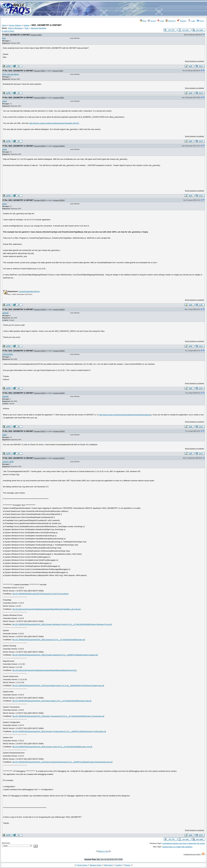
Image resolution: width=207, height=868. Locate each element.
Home (200, 21)
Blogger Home (96, 865)
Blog (143, 21)
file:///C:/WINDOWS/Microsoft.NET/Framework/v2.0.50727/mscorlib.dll (40, 594)
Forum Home (82, 865)
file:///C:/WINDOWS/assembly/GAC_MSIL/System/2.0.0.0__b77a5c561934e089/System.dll (49, 640)
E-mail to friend (8, 31)
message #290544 (40, 146)
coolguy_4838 (8, 462)
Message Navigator (39, 28)
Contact (118, 865)
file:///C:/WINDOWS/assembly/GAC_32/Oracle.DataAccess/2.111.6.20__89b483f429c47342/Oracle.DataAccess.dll (58, 686)
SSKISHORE (8, 354)
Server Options (15, 25)
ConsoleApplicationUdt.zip (29, 291)
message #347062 (40, 458)
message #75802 (40, 71)
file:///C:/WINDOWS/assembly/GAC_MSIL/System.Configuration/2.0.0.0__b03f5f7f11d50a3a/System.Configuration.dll (59, 731)
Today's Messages (15, 28)
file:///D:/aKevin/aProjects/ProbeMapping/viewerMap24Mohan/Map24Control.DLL (45, 670)
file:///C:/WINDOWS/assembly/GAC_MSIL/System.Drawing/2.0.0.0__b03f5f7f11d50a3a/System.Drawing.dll (55, 655)
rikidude (5, 313)
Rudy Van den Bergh (11, 74)
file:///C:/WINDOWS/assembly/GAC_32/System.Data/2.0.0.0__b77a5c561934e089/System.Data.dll (52, 701)
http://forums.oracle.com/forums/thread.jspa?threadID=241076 (54, 123)
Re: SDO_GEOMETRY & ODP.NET (19, 71)
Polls (27, 28)
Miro (4, 38)
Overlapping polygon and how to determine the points (184, 843)
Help (161, 21)
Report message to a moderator (195, 61)
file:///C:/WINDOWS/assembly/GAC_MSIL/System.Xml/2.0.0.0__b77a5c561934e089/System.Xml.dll (52, 747)
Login (192, 21)
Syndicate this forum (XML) (192, 854)
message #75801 (36, 35)
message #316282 (40, 393)
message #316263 (40, 351)
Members (170, 21)
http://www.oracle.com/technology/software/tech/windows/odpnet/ (125, 415)
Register (182, 21)
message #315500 (40, 310)
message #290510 (40, 98)
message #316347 (40, 431)
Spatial (26, 25)
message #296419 (40, 200)
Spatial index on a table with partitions (177, 847)
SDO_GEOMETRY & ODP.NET (18, 35)
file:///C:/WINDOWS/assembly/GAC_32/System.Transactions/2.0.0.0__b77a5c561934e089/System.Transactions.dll (58, 716)
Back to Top (103, 851)
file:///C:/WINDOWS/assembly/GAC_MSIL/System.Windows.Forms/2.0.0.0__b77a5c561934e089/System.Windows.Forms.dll (62, 624)
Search (152, 21)
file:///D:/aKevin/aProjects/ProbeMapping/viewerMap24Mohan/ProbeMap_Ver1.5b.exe (47, 609)
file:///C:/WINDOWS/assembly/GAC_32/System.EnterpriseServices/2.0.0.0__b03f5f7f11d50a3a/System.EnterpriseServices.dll (62, 762)
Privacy (127, 865)
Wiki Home (108, 865)
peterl (5, 101)
